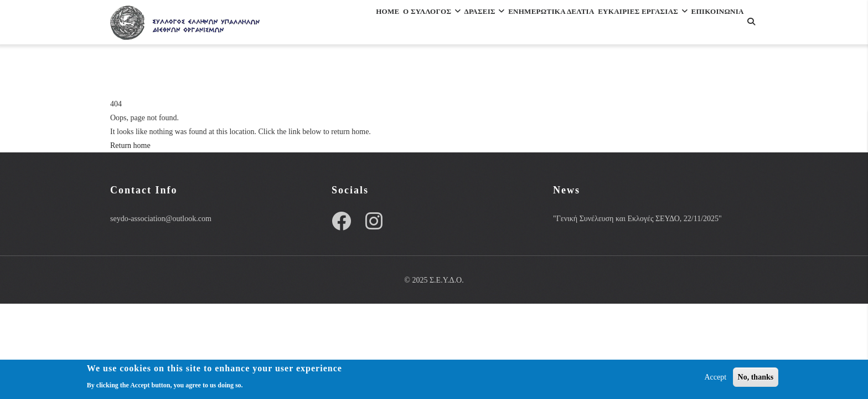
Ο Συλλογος (374, 24)
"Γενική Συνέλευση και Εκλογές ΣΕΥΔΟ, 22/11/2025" (637, 219)
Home (317, 24)
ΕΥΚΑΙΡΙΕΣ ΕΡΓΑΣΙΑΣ (632, 24)
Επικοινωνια (334, 72)
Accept (715, 379)
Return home (130, 145)
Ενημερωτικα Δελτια (523, 24)
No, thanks (756, 379)
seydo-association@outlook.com (161, 219)
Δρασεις (441, 24)
